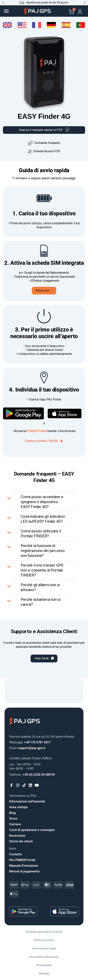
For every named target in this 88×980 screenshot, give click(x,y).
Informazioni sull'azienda (27, 801)
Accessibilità (44, 965)
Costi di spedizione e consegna (32, 830)
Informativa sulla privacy (44, 957)
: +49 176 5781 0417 (30, 742)
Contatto (16, 854)
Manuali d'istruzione (24, 866)
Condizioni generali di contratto (44, 932)
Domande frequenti (47, 143)
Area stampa (18, 807)
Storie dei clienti (21, 841)
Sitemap (44, 974)
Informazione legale (44, 948)
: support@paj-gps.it (27, 748)
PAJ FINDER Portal (22, 860)
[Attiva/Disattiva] (9, 498)
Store (13, 819)
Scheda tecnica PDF (44, 151)
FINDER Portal (37, 431)
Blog (12, 813)
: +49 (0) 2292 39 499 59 (32, 775)
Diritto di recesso (44, 940)
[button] (3, 3)
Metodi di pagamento (24, 871)
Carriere (15, 824)
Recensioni (17, 836)
